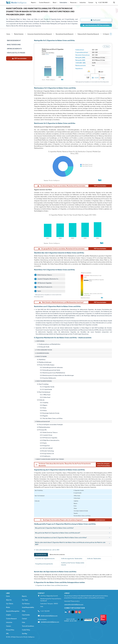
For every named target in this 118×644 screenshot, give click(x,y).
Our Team (25, 600)
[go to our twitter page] (73, 612)
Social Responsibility (28, 607)
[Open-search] (114, 3)
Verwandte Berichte (41, 555)
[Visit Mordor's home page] (16, 3)
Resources (74, 3)
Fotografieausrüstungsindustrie (44, 564)
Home (8, 596)
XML (7, 634)
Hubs (23, 622)
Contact (91, 3)
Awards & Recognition (13, 611)
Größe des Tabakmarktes (94, 559)
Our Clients (10, 604)
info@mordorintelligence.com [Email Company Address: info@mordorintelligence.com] (49, 616)
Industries (83, 3)
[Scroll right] (111, 34)
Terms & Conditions (28, 626)
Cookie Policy (26, 630)
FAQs (24, 611)
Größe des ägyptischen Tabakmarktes (72, 559)
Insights (8, 615)
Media (8, 607)
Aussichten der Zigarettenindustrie (45, 559)
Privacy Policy (10, 630)
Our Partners (26, 604)
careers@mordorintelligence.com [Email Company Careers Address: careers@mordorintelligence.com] (74, 604)
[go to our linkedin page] (66, 612)
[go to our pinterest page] (76, 612)
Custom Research (45, 3)
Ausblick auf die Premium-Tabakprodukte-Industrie (73, 564)
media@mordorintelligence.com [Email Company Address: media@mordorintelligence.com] (50, 622)
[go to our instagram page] (80, 612)
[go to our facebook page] (69, 612)
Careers (9, 626)
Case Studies (26, 615)
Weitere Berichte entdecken (57, 555)
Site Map (24, 634)
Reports (34, 3)
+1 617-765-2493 (102, 3)
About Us (9, 600)
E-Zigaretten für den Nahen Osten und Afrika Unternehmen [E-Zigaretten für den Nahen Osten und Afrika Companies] (52, 585)
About (55, 3)
